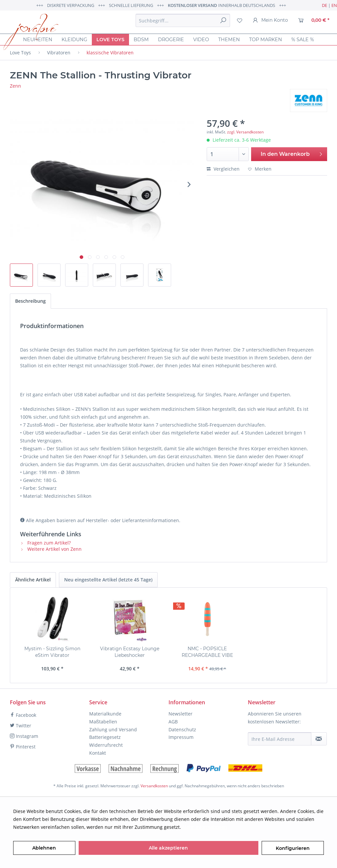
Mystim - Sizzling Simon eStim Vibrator (52, 652)
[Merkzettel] (240, 20)
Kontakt (98, 753)
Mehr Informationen (205, 827)
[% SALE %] (303, 40)
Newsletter (181, 714)
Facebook (23, 715)
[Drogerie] (171, 40)
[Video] (201, 40)
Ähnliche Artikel (33, 580)
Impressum (181, 737)
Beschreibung (30, 301)
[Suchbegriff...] (183, 20)
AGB (173, 722)
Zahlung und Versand (113, 729)
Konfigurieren (293, 848)
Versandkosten (154, 786)
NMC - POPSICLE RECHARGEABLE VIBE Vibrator (207, 652)
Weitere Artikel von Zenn (51, 549)
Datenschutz (182, 729)
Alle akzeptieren (168, 848)
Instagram (24, 736)
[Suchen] (223, 20)
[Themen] (229, 40)
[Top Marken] (266, 40)
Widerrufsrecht (106, 745)
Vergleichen (223, 169)
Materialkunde (105, 714)
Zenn (15, 86)
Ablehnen (44, 848)
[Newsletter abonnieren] (319, 739)
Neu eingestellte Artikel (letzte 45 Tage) (108, 580)
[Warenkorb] (314, 20)
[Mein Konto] (270, 20)
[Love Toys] (110, 40)
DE (324, 5)
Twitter (21, 726)
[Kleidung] (74, 40)
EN (334, 5)
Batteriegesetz (105, 737)
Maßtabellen (103, 722)
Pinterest (23, 747)
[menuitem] (183, 20)
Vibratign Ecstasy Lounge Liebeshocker (130, 652)
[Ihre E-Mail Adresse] (280, 739)
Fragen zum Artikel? (45, 543)
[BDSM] (141, 40)
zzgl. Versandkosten (245, 132)
